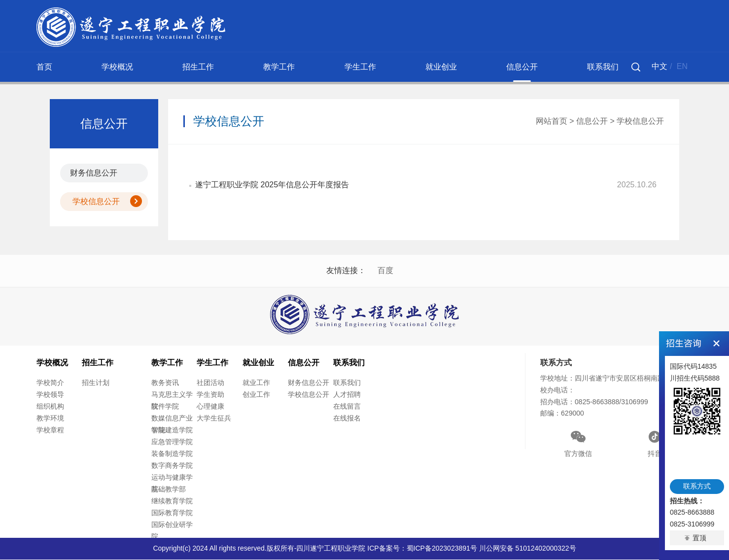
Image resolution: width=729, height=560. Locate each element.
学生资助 (210, 395)
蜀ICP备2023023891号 (442, 549)
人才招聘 (347, 395)
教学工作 (279, 67)
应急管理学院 (172, 443)
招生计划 (96, 384)
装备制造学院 (172, 455)
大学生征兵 (214, 419)
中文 (660, 66)
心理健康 (210, 407)
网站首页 (552, 121)
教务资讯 (165, 384)
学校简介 (50, 384)
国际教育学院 (172, 514)
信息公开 (522, 67)
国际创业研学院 (172, 531)
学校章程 (50, 431)
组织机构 (50, 407)
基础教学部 (169, 490)
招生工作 (198, 67)
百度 (385, 271)
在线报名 (347, 419)
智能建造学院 (172, 431)
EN (682, 66)
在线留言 (347, 407)
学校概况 (117, 67)
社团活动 (210, 384)
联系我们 (603, 67)
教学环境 (50, 419)
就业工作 (256, 384)
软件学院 (165, 407)
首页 (44, 67)
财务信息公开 (94, 173)
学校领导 (50, 395)
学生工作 (360, 67)
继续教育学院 (172, 502)
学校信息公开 (96, 201)
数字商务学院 (172, 466)
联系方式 (697, 486)
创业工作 (256, 395)
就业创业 (441, 67)
